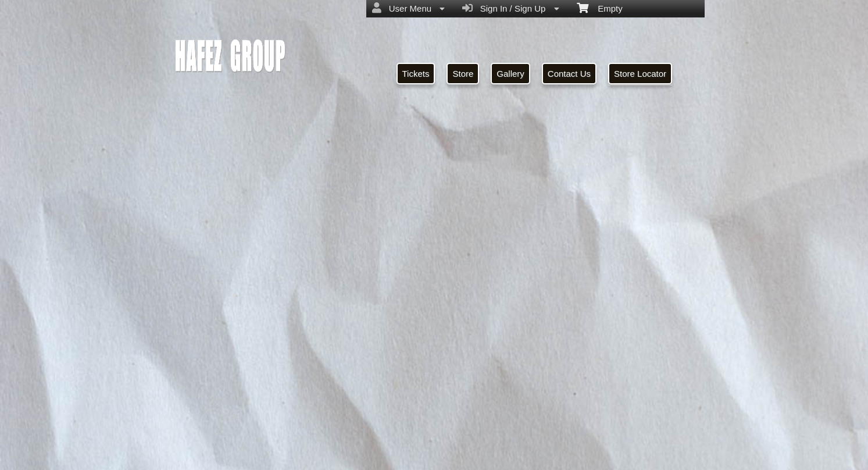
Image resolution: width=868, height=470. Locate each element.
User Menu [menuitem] (408, 8)
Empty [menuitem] (600, 8)
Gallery (510, 74)
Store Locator (640, 74)
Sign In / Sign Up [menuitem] (510, 8)
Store (463, 74)
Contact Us (569, 74)
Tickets (416, 74)
